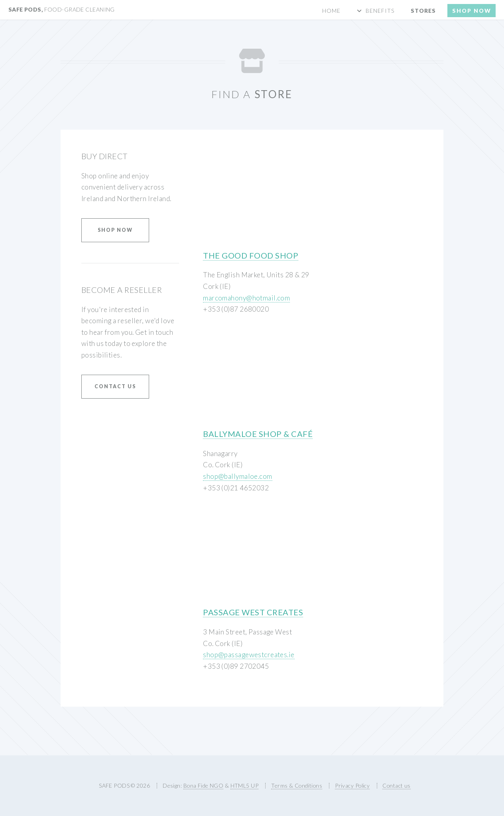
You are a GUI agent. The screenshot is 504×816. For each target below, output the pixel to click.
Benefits (380, 11)
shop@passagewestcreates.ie (249, 655)
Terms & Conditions (297, 785)
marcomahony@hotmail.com (246, 298)
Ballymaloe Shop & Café (258, 434)
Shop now (472, 11)
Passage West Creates (253, 612)
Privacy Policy (352, 785)
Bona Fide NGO (204, 785)
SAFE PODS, (62, 9)
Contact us (115, 386)
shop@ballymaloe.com (237, 476)
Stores (423, 11)
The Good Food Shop (251, 255)
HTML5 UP (244, 785)
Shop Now (115, 230)
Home (331, 11)
